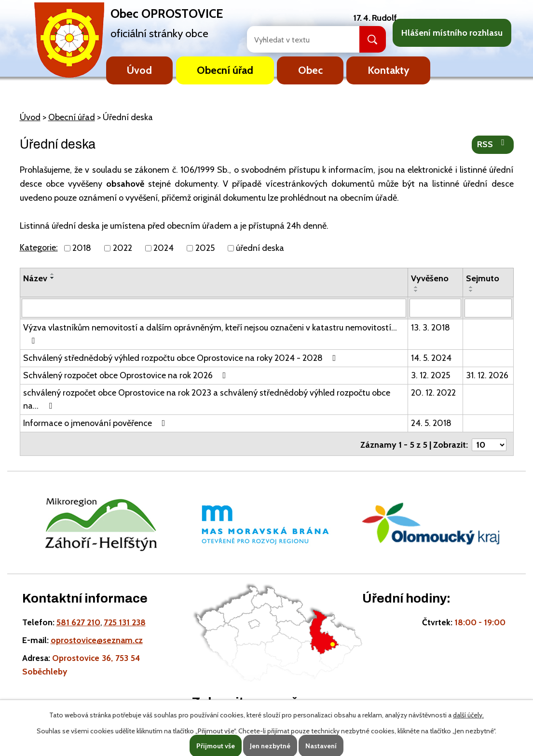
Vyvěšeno (430, 278)
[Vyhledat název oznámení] (214, 308)
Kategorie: (39, 247)
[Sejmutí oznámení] (488, 308)
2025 (205, 248)
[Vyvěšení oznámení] (435, 308)
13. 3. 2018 (430, 327)
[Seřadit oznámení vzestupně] (53, 274)
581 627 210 (78, 620)
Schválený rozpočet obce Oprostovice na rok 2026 (127, 375)
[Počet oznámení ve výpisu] (489, 442)
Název (35, 278)
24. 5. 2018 (431, 423)
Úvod (139, 70)
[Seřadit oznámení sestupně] (53, 278)
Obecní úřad (225, 70)
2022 (123, 248)
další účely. (468, 715)
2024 (164, 248)
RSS (493, 144)
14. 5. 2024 (431, 357)
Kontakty (389, 70)
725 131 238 (125, 620)
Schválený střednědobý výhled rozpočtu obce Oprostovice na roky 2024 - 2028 (182, 357)
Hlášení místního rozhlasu (452, 33)
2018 (82, 248)
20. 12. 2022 (433, 392)
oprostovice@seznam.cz (97, 638)
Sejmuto (483, 278)
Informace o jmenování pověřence (96, 423)
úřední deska (260, 248)
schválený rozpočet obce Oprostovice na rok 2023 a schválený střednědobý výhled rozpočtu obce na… (207, 399)
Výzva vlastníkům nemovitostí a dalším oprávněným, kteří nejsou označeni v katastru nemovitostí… (210, 333)
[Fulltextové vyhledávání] (293, 39)
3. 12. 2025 (430, 375)
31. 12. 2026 (487, 375)
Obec (310, 70)
